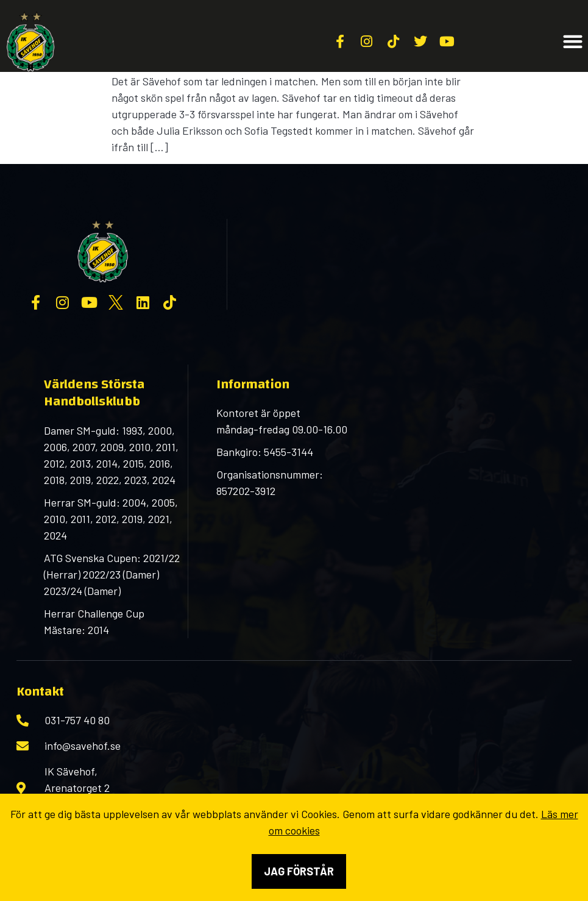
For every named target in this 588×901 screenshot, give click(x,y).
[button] (572, 42)
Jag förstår (299, 871)
